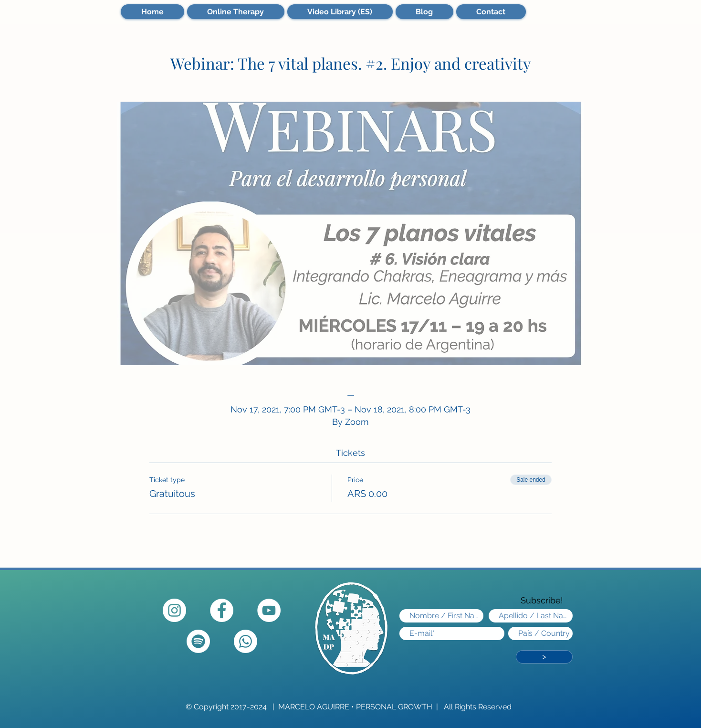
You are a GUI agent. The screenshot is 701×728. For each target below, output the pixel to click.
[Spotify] (198, 641)
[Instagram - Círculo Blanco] (174, 610)
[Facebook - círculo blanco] (222, 610)
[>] (544, 657)
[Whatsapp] (246, 641)
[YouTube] (269, 610)
